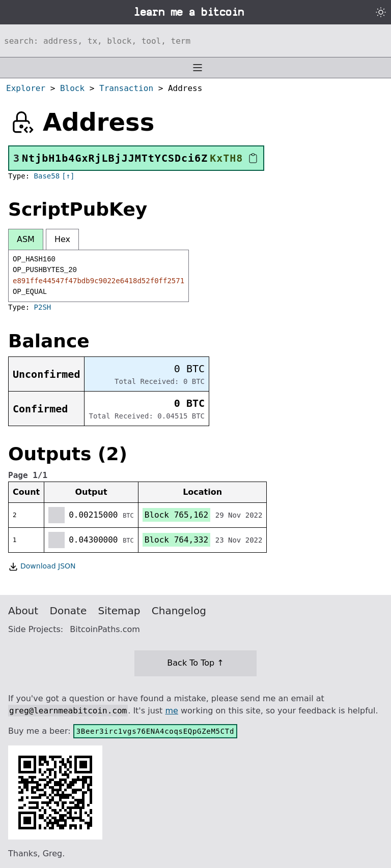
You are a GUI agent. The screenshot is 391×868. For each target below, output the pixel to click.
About (23, 611)
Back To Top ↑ (195, 663)
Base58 (47, 176)
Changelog (179, 611)
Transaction (126, 88)
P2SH (43, 307)
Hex (62, 239)
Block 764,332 (176, 540)
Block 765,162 (176, 515)
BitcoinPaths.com (105, 629)
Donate (68, 611)
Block (72, 88)
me (171, 711)
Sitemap (119, 611)
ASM (26, 239)
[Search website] (195, 41)
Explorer (26, 88)
